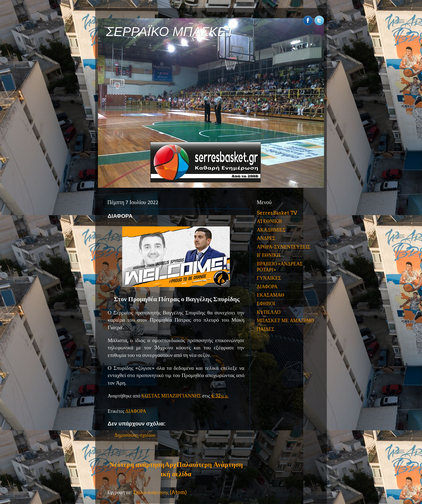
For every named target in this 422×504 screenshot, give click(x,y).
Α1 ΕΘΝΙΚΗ (269, 221)
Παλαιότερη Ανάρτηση (210, 464)
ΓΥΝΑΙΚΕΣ (269, 278)
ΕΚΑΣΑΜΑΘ (270, 295)
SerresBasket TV (277, 213)
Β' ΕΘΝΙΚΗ (269, 255)
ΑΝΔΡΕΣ (266, 238)
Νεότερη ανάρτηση (137, 464)
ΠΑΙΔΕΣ (265, 329)
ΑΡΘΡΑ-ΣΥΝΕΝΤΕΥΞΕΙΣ (284, 247)
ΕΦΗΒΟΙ (266, 304)
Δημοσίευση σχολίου (135, 435)
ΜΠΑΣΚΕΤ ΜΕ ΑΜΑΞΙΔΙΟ (285, 320)
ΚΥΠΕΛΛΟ (269, 312)
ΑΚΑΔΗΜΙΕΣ (271, 230)
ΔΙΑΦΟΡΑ (136, 411)
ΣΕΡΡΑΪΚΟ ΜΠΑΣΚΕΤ (170, 32)
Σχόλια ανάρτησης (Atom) (160, 492)
